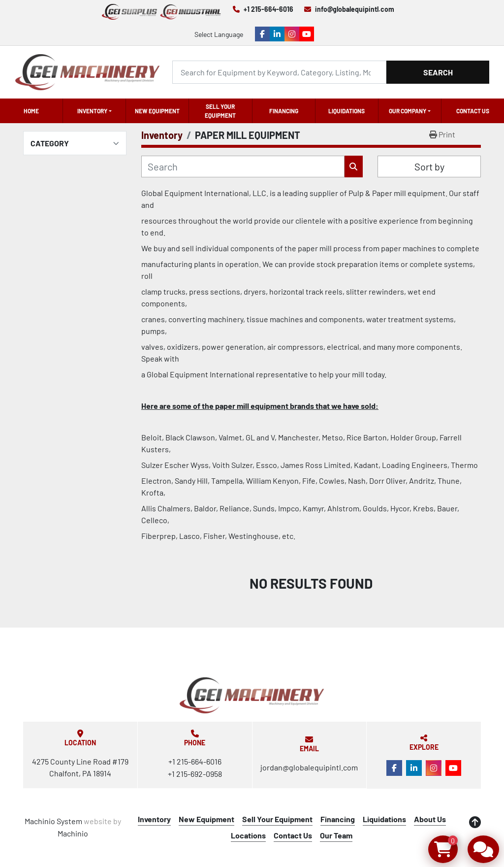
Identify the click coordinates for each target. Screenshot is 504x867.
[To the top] (475, 822)
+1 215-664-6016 (268, 9)
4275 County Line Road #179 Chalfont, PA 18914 (80, 767)
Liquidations (346, 111)
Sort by (429, 167)
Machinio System (53, 821)
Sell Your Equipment (220, 111)
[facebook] (262, 34)
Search (438, 72)
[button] (94, 111)
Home (31, 111)
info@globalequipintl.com (355, 9)
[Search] (279, 72)
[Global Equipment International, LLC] (252, 695)
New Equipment (157, 111)
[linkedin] (277, 34)
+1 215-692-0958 (195, 774)
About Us (430, 819)
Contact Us (473, 111)
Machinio (73, 833)
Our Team (336, 835)
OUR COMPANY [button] (408, 111)
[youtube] (307, 34)
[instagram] (292, 34)
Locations (248, 835)
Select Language (219, 34)
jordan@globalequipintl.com (309, 767)
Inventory (92, 111)
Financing (284, 111)
